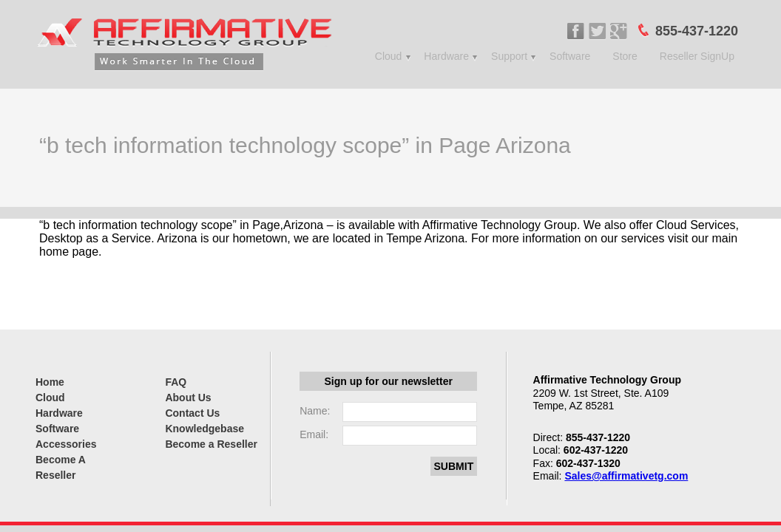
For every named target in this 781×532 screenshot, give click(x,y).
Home (50, 382)
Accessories (66, 444)
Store (625, 56)
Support (509, 56)
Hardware (446, 56)
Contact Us (192, 413)
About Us (188, 398)
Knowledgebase (204, 429)
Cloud (389, 56)
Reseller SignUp (697, 56)
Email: (314, 434)
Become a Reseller (211, 444)
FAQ (176, 382)
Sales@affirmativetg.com (626, 476)
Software (570, 56)
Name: (315, 411)
